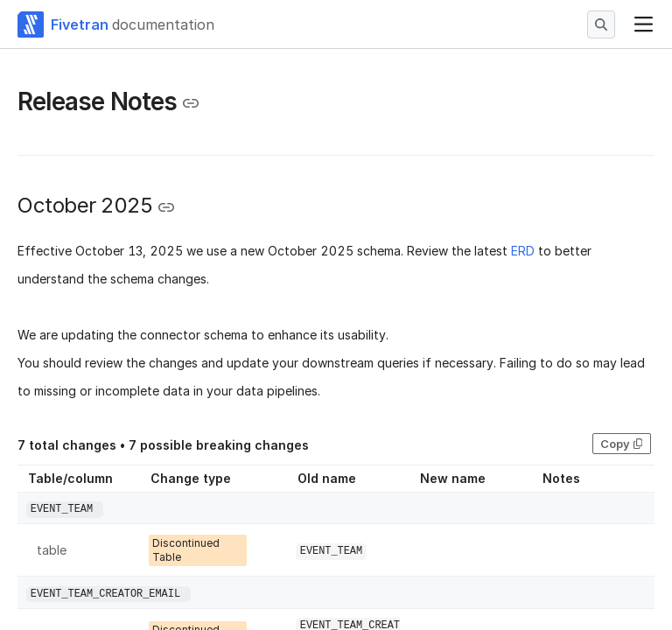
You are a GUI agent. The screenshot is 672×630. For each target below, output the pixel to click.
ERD (523, 251)
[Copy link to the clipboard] (191, 103)
